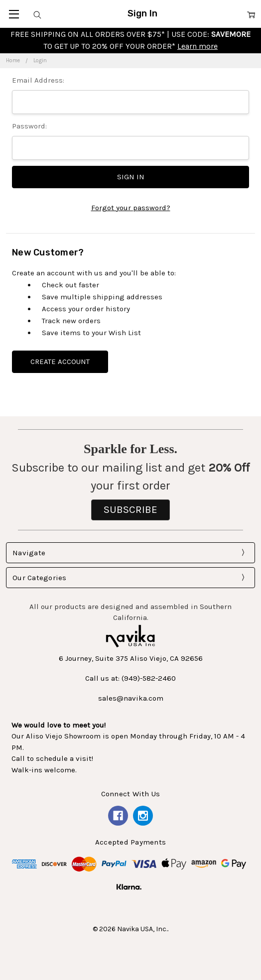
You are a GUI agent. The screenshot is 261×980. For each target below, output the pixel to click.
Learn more (197, 46)
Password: (29, 126)
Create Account (60, 362)
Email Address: (38, 80)
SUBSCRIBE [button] (130, 509)
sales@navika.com (131, 698)
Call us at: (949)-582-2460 (130, 678)
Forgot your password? (131, 208)
